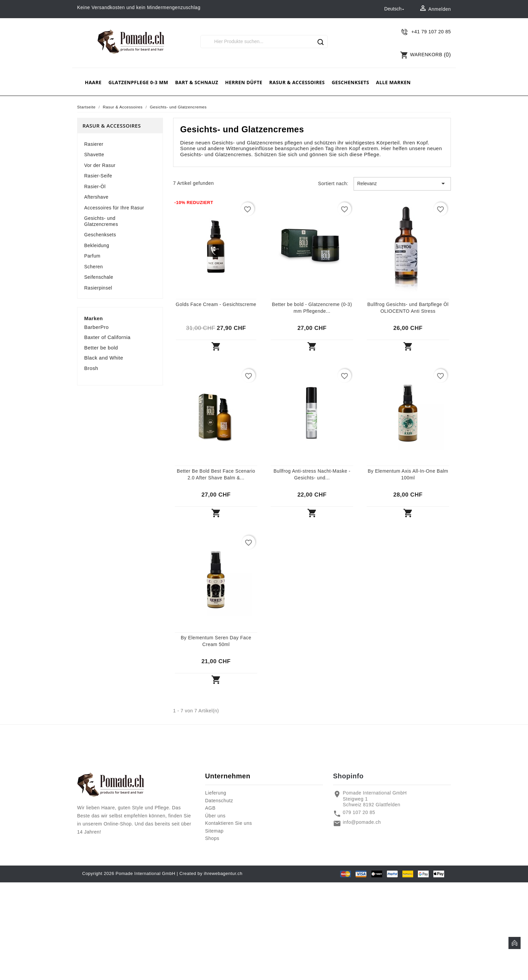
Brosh (91, 368)
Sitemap (214, 831)
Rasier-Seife (98, 176)
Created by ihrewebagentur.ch (211, 873)
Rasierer (94, 144)
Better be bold (101, 348)
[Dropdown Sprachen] (395, 9)
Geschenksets (350, 82)
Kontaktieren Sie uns (228, 823)
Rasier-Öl (95, 187)
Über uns (215, 816)
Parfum (92, 256)
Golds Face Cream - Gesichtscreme (216, 304)
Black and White (104, 358)
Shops (212, 838)
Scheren (94, 267)
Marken (94, 318)
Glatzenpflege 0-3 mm (138, 82)
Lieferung (216, 793)
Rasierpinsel (98, 288)
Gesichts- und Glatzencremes (101, 221)
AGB (210, 808)
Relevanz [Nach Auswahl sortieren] (402, 183)
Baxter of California (107, 337)
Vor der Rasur (100, 165)
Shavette (94, 155)
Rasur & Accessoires (297, 82)
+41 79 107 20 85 (431, 32)
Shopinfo (348, 776)
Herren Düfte (244, 82)
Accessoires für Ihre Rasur (114, 208)
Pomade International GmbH (145, 873)
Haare (93, 82)
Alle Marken (393, 82)
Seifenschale (99, 277)
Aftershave (96, 197)
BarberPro (96, 327)
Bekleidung (97, 245)
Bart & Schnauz (197, 82)
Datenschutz (219, 801)
